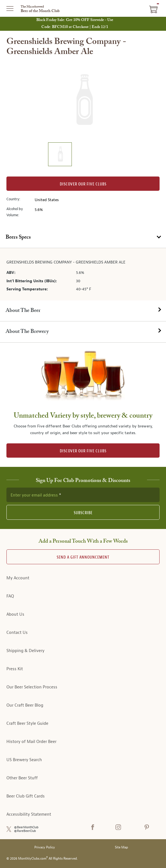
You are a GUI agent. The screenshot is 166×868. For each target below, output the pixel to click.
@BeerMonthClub (26, 827)
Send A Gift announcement (83, 557)
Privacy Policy (45, 847)
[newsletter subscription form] (83, 495)
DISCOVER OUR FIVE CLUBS (83, 451)
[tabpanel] (83, 274)
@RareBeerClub (25, 831)
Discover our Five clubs (83, 184)
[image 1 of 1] (60, 155)
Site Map (121, 847)
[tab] (83, 238)
